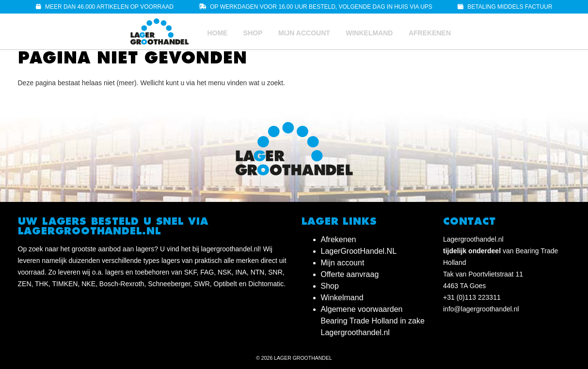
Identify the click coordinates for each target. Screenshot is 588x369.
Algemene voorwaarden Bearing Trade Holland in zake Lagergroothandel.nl (373, 321)
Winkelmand (369, 33)
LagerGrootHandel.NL (359, 251)
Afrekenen (430, 33)
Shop (253, 33)
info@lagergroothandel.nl (481, 309)
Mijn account (304, 33)
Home (217, 33)
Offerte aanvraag (350, 274)
